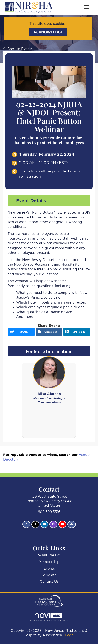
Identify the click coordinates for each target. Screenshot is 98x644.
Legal (70, 635)
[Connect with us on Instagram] (53, 524)
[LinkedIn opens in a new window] (77, 332)
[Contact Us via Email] (72, 524)
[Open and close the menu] (74, 7)
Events (49, 569)
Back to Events (18, 49)
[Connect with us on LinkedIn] (44, 524)
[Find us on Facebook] (26, 524)
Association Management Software (49, 617)
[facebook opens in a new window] (49, 332)
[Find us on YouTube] (62, 524)
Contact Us (49, 582)
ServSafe (49, 575)
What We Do (49, 555)
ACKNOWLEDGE (48, 32)
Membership (49, 562)
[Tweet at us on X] (35, 524)
